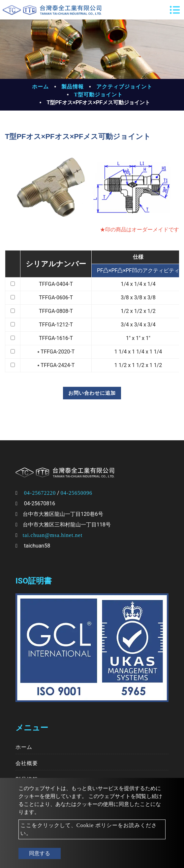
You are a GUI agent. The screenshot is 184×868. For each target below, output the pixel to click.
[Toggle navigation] (175, 10)
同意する (40, 853)
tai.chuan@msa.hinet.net (53, 535)
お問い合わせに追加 (92, 393)
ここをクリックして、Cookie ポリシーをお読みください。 (89, 829)
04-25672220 (40, 493)
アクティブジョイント (124, 87)
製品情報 (73, 87)
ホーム (40, 87)
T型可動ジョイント (98, 95)
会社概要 (27, 763)
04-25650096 (77, 493)
